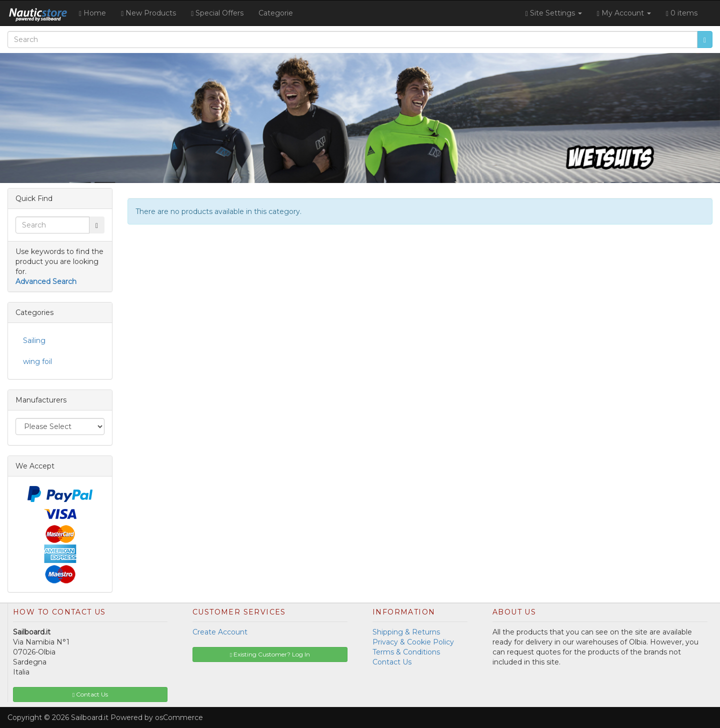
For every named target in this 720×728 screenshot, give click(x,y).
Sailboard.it (90, 717)
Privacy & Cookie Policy (413, 642)
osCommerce (179, 717)
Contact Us (392, 662)
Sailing (34, 340)
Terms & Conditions (406, 652)
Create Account (220, 632)
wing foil (37, 361)
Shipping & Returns (406, 632)
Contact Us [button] (90, 694)
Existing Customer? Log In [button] (270, 654)
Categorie (276, 13)
